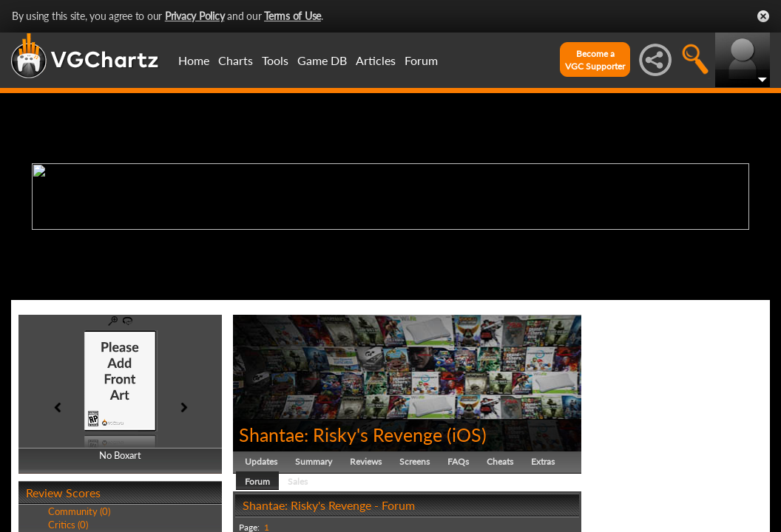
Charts (236, 60)
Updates (261, 461)
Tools (275, 60)
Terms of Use (293, 16)
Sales (298, 481)
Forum (421, 60)
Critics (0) (68, 525)
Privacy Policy (195, 16)
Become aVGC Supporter (595, 60)
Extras (543, 461)
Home (194, 60)
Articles (376, 60)
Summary (314, 461)
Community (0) (79, 511)
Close (763, 16)
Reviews (366, 461)
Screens (415, 461)
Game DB (322, 60)
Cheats (500, 461)
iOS (467, 434)
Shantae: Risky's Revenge (341, 434)
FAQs (458, 461)
